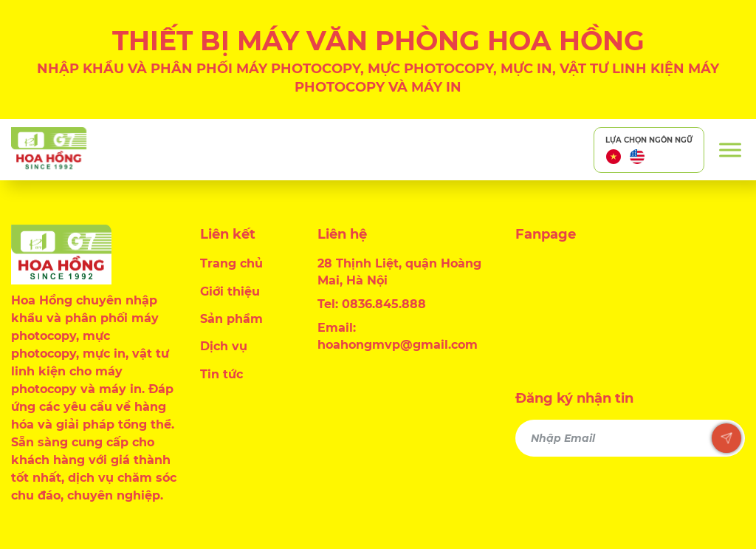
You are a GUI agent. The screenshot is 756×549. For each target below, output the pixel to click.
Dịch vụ (224, 346)
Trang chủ (231, 263)
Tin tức (221, 374)
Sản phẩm (231, 319)
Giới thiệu (230, 291)
